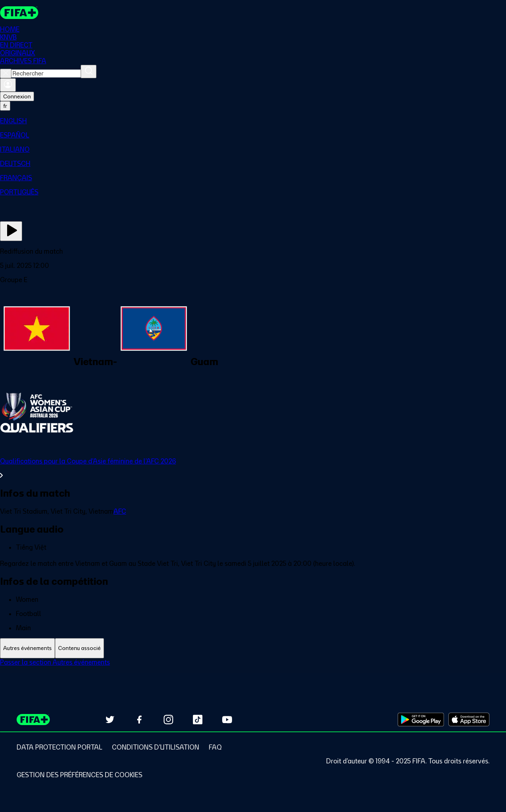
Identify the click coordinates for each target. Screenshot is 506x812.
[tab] (27, 648)
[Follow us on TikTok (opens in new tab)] (198, 720)
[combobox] (46, 73)
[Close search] (6, 73)
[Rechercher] (89, 72)
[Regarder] (11, 231)
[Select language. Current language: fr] (5, 106)
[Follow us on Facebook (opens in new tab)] (139, 720)
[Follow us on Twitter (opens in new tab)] (110, 720)
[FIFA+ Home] (19, 13)
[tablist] (253, 648)
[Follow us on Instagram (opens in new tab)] (168, 720)
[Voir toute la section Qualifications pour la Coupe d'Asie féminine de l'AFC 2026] (253, 468)
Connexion (17, 96)
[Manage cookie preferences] (79, 775)
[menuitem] (253, 121)
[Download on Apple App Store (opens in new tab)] (469, 720)
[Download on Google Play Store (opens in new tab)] (421, 720)
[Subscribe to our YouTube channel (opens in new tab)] (227, 720)
